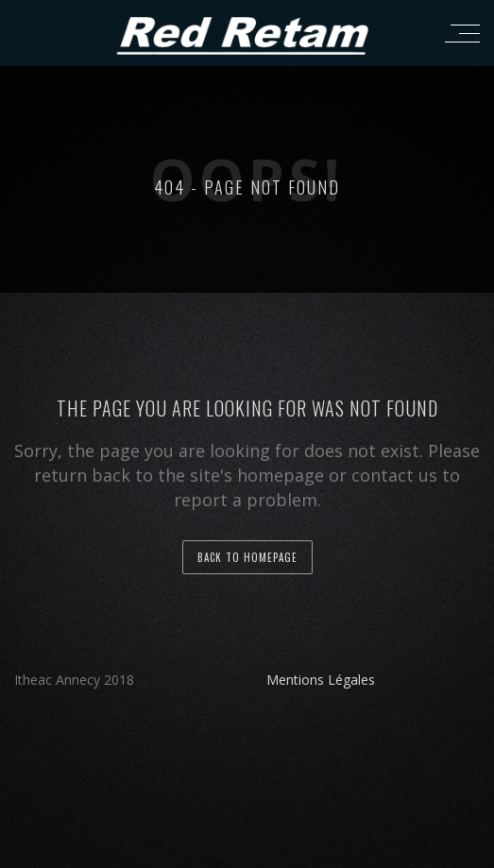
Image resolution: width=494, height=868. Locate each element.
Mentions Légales (321, 680)
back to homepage (247, 557)
